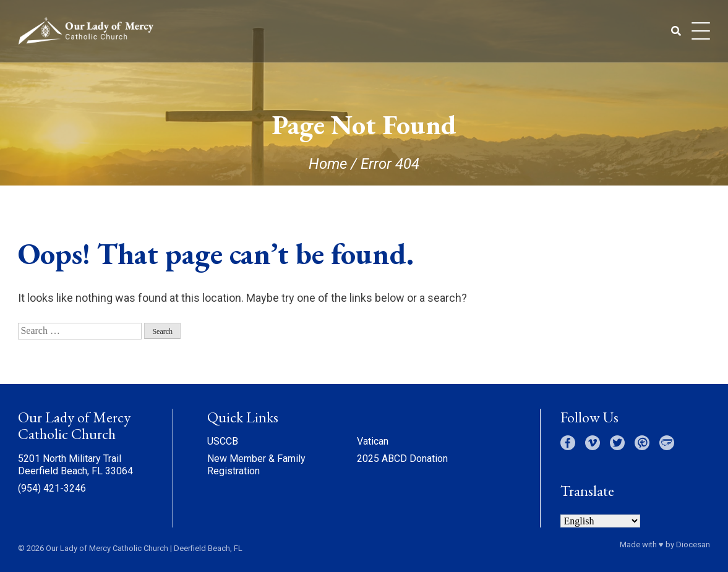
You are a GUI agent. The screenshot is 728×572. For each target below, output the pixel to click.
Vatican (373, 441)
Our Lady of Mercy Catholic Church (107, 548)
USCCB (223, 441)
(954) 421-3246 (52, 488)
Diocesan (693, 544)
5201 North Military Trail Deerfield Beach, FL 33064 (75, 465)
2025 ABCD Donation (402, 459)
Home (328, 164)
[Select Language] (600, 521)
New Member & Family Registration (256, 465)
